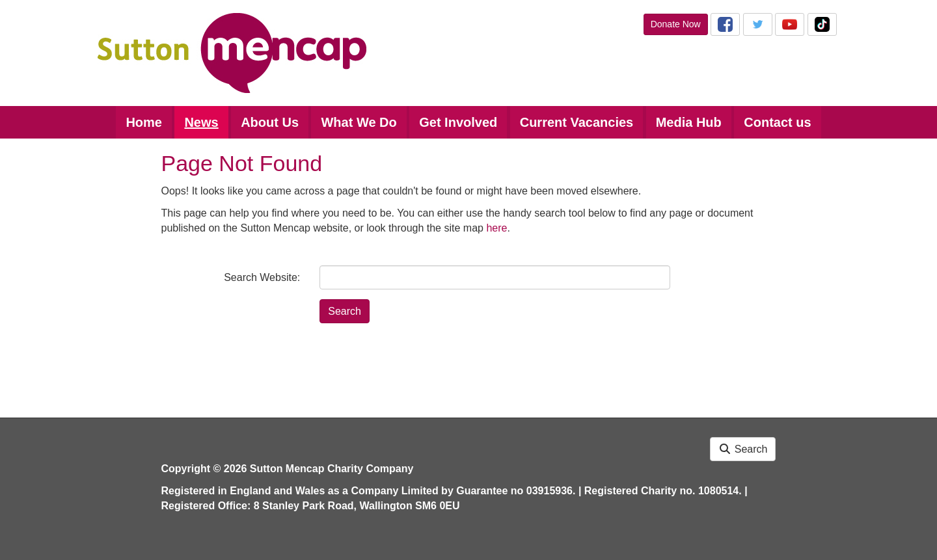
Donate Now (676, 24)
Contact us (777, 122)
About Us (270, 122)
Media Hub (689, 122)
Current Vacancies (577, 122)
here (496, 228)
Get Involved (458, 122)
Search (743, 449)
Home (144, 122)
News (201, 122)
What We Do (359, 122)
